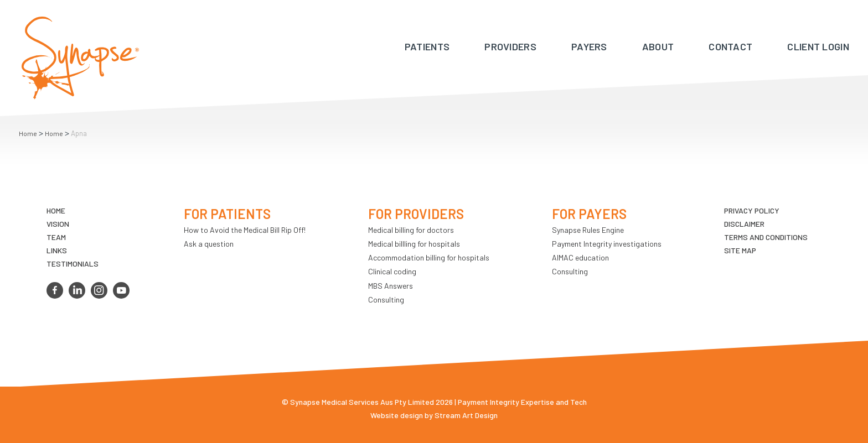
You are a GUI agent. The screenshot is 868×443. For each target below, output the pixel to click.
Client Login (818, 46)
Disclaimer (744, 224)
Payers (589, 46)
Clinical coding (392, 271)
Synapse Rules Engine (588, 230)
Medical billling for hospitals (414, 244)
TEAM (56, 237)
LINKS (57, 250)
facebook (55, 290)
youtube (121, 290)
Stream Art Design (466, 415)
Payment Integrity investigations (607, 244)
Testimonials (73, 264)
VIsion (58, 224)
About (658, 46)
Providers (510, 46)
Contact (730, 46)
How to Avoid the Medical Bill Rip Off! (245, 230)
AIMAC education (580, 257)
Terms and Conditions (766, 237)
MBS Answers (391, 286)
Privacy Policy (752, 210)
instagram (99, 290)
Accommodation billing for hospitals (429, 257)
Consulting (386, 299)
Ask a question (209, 244)
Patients (427, 46)
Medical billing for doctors (411, 230)
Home (28, 133)
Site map (740, 250)
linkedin (77, 290)
